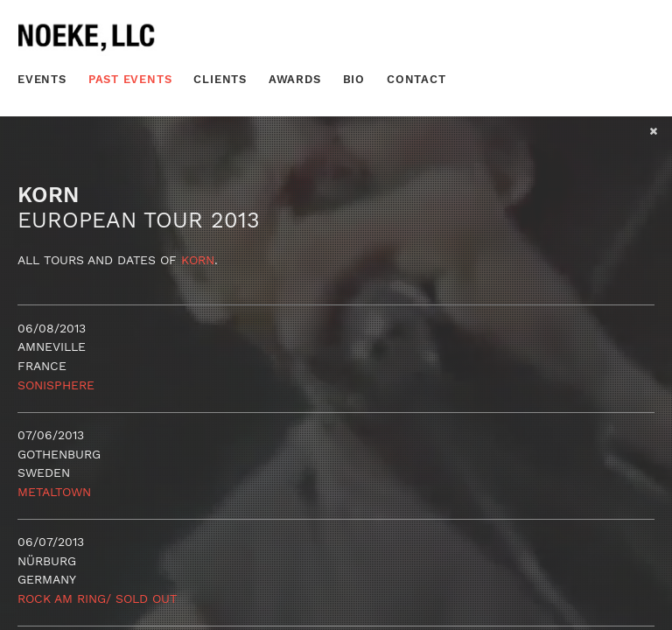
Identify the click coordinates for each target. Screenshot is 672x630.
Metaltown (54, 492)
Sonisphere (56, 385)
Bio (354, 79)
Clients (220, 79)
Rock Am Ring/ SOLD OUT (97, 598)
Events (42, 79)
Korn (198, 260)
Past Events (130, 79)
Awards (295, 79)
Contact (416, 79)
